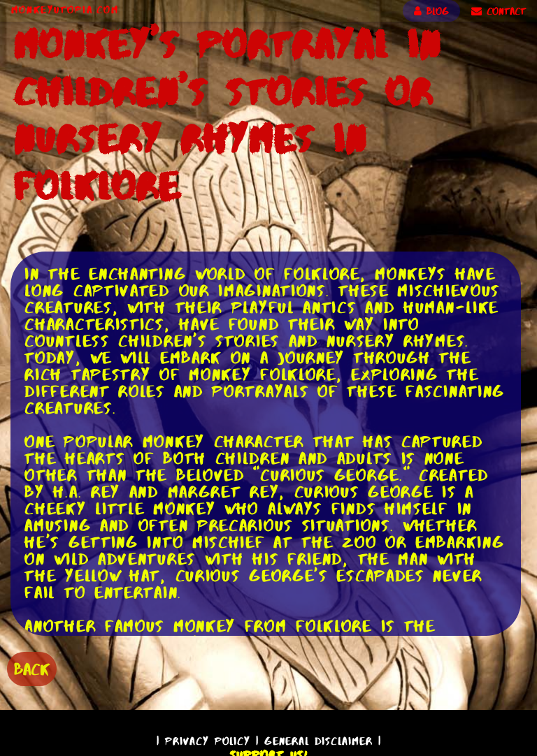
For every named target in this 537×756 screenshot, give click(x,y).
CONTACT (499, 11)
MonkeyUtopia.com (65, 10)
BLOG (431, 11)
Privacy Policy (208, 741)
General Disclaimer (318, 741)
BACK (32, 669)
